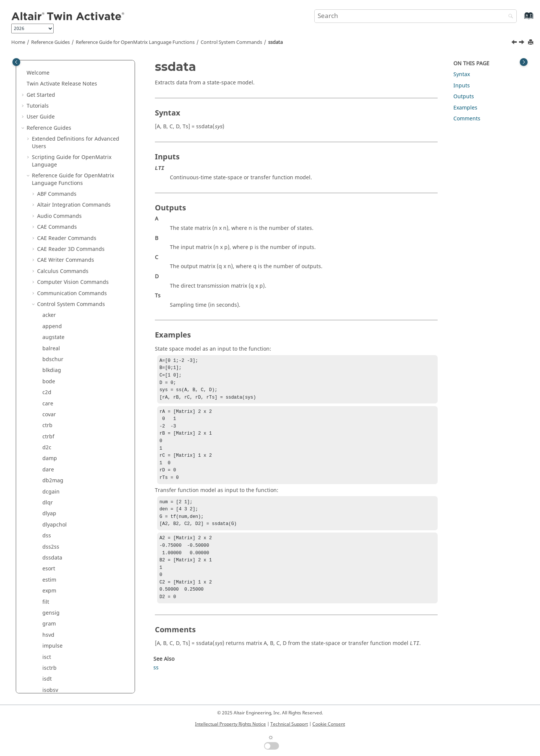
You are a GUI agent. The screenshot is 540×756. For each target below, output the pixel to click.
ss (45, 121)
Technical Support (289, 724)
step (48, 176)
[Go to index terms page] (521, 19)
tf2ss (48, 198)
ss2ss (49, 131)
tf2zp (49, 220)
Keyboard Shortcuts (57, 657)
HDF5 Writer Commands (67, 403)
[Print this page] (531, 43)
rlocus (50, 76)
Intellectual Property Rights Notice (230, 724)
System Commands (61, 558)
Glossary (43, 668)
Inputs (462, 86)
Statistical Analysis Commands (75, 536)
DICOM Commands (61, 326)
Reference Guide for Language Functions (135, 42)
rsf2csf (51, 88)
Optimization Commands (68, 491)
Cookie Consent (329, 724)
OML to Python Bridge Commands (80, 602)
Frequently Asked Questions (62, 679)
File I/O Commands (61, 359)
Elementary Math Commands (74, 348)
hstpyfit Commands (62, 415)
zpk (47, 275)
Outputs (464, 97)
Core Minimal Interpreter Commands (69, 301)
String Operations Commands (75, 547)
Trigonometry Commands (69, 591)
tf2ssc (50, 209)
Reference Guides (50, 42)
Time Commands (58, 580)
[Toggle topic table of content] (524, 62)
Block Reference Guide (60, 624)
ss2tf (48, 143)
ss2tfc (50, 154)
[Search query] (415, 16)
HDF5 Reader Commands (68, 392)
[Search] (509, 17)
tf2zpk (50, 231)
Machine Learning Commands (75, 481)
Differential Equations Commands (80, 337)
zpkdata (52, 286)
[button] (39, 66)
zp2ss (49, 253)
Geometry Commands (64, 370)
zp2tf (49, 264)
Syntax (462, 74)
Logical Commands (61, 470)
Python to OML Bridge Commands (80, 613)
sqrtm (50, 110)
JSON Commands (58, 437)
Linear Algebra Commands (71, 458)
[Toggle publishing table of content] (16, 62)
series (50, 98)
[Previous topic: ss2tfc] (515, 43)
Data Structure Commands (70, 315)
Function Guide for (73, 635)
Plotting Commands (62, 503)
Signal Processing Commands (74, 525)
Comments (467, 119)
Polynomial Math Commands (73, 514)
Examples (465, 108)
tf (44, 187)
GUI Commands (57, 382)
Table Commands (59, 569)
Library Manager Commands (73, 448)
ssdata (275, 42)
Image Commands (60, 425)
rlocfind (52, 65)
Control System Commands (231, 42)
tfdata (50, 242)
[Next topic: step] (522, 43)
